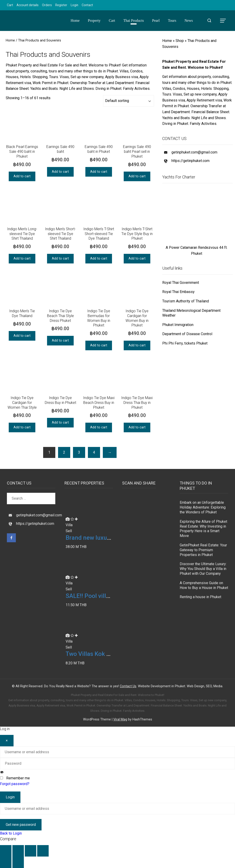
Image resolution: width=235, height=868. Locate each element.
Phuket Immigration (178, 325)
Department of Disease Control (187, 334)
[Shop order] (129, 101)
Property (94, 21)
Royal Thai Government (181, 283)
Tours (172, 21)
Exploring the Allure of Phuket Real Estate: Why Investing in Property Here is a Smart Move (203, 529)
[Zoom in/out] (6, 851)
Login (74, 5)
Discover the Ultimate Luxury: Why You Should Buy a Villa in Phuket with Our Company (203, 569)
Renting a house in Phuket (200, 597)
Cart (10, 5)
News (189, 21)
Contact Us (128, 686)
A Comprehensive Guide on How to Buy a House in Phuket (204, 585)
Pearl (156, 21)
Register (61, 5)
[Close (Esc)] (43, 851)
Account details (28, 5)
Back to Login (11, 833)
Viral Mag (120, 719)
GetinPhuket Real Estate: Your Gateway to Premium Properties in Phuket (203, 550)
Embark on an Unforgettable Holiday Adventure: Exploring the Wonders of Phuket (203, 507)
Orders (47, 5)
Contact (87, 5)
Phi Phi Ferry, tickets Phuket (185, 343)
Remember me (18, 778)
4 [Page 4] (94, 452)
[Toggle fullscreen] (18, 851)
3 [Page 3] (79, 452)
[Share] (31, 851)
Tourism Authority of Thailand (186, 301)
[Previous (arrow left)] (6, 862)
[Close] (7, 741)
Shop (180, 41)
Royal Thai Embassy (178, 292)
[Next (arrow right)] (18, 862)
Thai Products (133, 21)
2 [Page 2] (64, 452)
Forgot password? (15, 784)
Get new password (21, 825)
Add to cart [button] (22, 176)
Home (75, 21)
